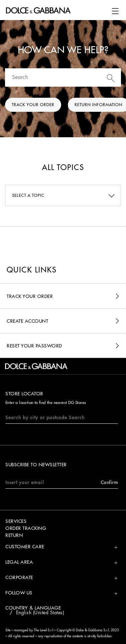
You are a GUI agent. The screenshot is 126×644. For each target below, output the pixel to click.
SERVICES (16, 521)
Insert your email (62, 482)
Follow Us (19, 593)
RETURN (14, 535)
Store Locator (24, 394)
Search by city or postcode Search (45, 417)
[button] (115, 11)
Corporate (19, 577)
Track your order (33, 105)
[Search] (63, 77)
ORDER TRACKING (26, 528)
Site (8, 630)
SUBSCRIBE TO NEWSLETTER (36, 465)
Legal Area (19, 562)
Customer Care (25, 547)
